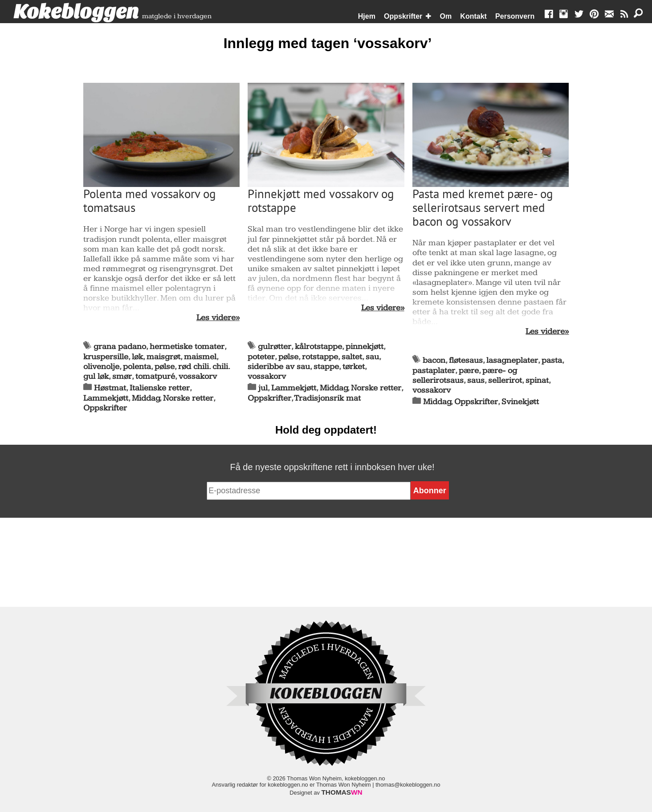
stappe (326, 367)
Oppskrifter (403, 16)
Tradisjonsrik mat (328, 398)
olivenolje (101, 367)
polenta (137, 367)
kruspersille (106, 357)
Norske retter (188, 398)
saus (476, 380)
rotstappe (320, 357)
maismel (200, 357)
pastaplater (434, 371)
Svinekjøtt (520, 402)
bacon (434, 360)
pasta (552, 360)
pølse (165, 367)
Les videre (216, 318)
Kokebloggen (76, 12)
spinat (537, 380)
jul (263, 388)
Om (446, 16)
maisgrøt (163, 357)
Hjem (367, 16)
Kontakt (473, 16)
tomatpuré (155, 376)
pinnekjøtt (365, 347)
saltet (352, 357)
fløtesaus (466, 360)
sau (372, 357)
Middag (146, 398)
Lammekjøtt (106, 398)
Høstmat (110, 388)
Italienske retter (160, 388)
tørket (354, 367)
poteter (261, 357)
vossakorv (198, 376)
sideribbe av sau (279, 367)
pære (469, 371)
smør (122, 376)
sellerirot (505, 380)
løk (137, 357)
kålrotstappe (318, 347)
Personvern (515, 16)
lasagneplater (512, 360)
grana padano (120, 347)
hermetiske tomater (187, 347)
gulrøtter (275, 347)
